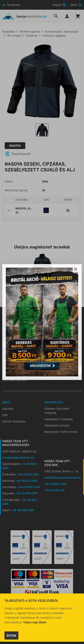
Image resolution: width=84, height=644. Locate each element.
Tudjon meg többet (35, 622)
